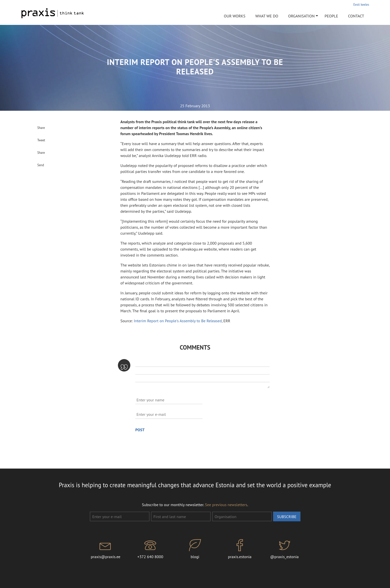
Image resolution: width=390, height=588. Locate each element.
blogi (195, 549)
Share (41, 128)
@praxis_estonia (285, 549)
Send (41, 165)
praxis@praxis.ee (106, 549)
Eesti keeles (361, 4)
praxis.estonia (240, 549)
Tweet (41, 140)
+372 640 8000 (150, 549)
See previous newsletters (226, 505)
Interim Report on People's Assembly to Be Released (178, 321)
